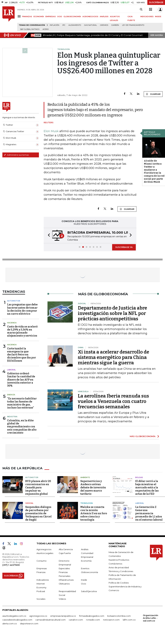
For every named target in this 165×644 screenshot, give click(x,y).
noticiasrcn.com (111, 620)
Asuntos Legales (45, 553)
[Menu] (20, 16)
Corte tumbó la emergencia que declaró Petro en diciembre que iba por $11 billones (22, 355)
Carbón (115, 25)
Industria (12, 417)
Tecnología (87, 503)
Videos (62, 599)
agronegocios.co (38, 616)
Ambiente (85, 477)
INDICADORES (147, 17)
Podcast (41, 591)
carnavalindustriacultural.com (51, 620)
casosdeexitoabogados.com (17, 620)
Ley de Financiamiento (133, 25)
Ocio (84, 584)
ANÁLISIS (104, 17)
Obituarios (64, 584)
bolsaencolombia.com (119, 616)
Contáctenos (115, 564)
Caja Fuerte (65, 553)
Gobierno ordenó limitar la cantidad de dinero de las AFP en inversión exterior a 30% (21, 380)
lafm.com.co (129, 620)
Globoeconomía (89, 572)
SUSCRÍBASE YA (124, 247)
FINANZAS (27, 17)
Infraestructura (66, 580)
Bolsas (139, 477)
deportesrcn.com (29, 624)
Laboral (140, 503)
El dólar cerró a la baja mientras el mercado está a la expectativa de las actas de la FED (147, 487)
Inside (84, 580)
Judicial (29, 503)
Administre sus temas (16, 155)
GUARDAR (153, 94)
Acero (46, 29)
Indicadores (43, 580)
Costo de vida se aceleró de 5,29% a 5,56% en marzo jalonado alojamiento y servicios (22, 331)
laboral (11, 370)
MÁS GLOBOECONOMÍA (143, 436)
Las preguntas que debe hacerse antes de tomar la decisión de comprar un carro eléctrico (22, 309)
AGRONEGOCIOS (90, 17)
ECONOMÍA (39, 17)
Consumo (42, 561)
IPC (64, 25)
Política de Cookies (119, 583)
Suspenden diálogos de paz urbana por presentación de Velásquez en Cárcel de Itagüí (38, 513)
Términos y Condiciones (121, 571)
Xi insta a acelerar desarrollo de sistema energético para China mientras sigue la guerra (113, 357)
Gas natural (91, 25)
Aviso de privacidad (119, 567)
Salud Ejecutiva (89, 591)
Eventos (85, 568)
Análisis (85, 549)
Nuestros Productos (119, 560)
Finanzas (41, 572)
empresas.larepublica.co (63, 616)
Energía (11, 395)
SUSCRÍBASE (156, 2)
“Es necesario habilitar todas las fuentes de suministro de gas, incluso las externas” (22, 403)
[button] (48, 236)
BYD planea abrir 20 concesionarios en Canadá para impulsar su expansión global (38, 487)
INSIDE (158, 17)
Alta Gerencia (66, 549)
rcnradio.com (93, 620)
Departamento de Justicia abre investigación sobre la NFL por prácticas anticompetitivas (112, 313)
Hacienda (12, 323)
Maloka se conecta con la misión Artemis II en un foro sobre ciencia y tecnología (94, 513)
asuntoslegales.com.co (14, 616)
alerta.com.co (10, 624)
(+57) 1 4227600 (11, 565)
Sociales (41, 599)
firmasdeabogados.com (92, 616)
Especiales (64, 568)
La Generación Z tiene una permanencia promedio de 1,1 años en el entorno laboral (149, 513)
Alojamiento (75, 25)
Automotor (14, 301)
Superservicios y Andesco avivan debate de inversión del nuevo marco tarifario (93, 487)
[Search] (141, 10)
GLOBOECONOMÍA (72, 17)
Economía (86, 561)
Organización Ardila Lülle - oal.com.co (151, 618)
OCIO (60, 17)
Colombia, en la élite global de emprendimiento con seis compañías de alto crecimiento (22, 427)
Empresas (42, 568)
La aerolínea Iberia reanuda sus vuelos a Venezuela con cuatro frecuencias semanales (113, 401)
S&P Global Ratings (30, 29)
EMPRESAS (51, 17)
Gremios (104, 25)
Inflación (54, 25)
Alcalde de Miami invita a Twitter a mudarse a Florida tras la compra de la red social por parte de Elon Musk (154, 171)
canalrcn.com (76, 620)
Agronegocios (44, 549)
